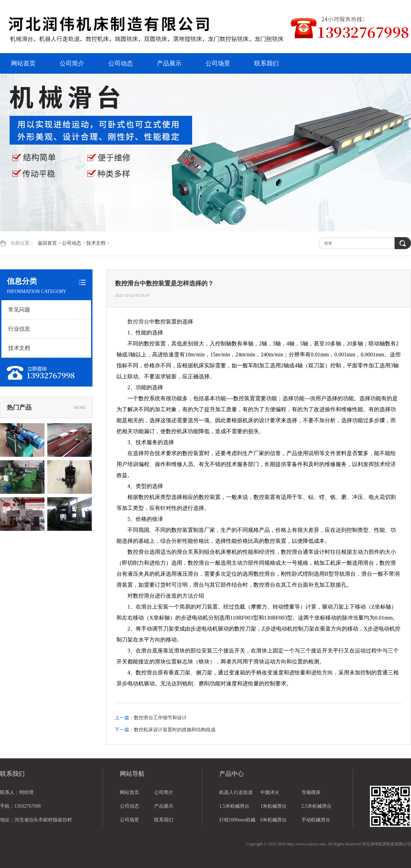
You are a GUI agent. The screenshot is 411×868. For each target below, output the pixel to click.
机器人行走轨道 (236, 792)
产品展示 (169, 63)
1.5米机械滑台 (234, 806)
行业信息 (19, 329)
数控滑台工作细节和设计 (160, 718)
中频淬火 (270, 792)
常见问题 (19, 310)
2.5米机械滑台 (316, 806)
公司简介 (72, 63)
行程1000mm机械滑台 (237, 822)
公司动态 (121, 63)
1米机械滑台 (273, 806)
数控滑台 (138, 322)
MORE (80, 407)
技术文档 (96, 243)
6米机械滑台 (273, 820)
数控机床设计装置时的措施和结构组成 (175, 730)
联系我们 (266, 63)
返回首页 (47, 243)
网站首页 (23, 63)
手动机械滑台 (316, 820)
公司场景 (218, 63)
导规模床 (311, 792)
